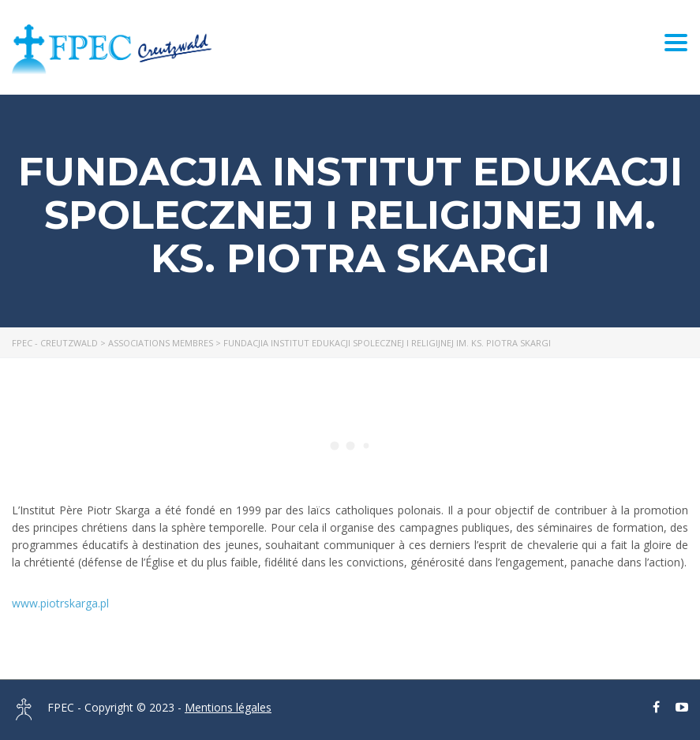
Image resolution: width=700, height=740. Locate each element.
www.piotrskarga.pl (60, 603)
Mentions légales (228, 707)
